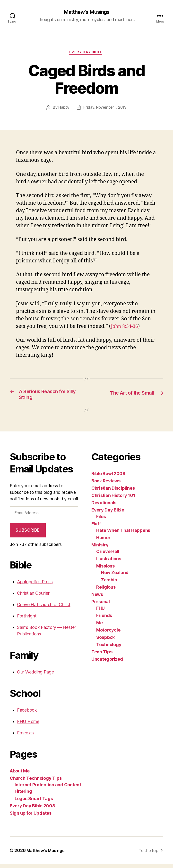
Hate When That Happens (123, 534)
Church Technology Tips (36, 782)
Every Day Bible (86, 53)
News (97, 598)
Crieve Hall (108, 555)
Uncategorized (107, 663)
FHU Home (28, 725)
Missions (105, 570)
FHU (100, 612)
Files (101, 520)
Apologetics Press (35, 586)
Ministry (100, 548)
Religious (106, 591)
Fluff (96, 527)
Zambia (109, 583)
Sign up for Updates (31, 817)
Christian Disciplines (113, 492)
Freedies (25, 737)
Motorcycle (108, 634)
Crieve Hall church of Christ (44, 608)
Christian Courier (33, 597)
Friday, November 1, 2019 (105, 109)
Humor (103, 541)
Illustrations (109, 562)
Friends (104, 619)
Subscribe (28, 534)
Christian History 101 (113, 499)
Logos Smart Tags (34, 802)
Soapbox (105, 641)
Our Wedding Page (35, 676)
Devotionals (104, 506)
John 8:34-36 (126, 328)
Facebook (27, 714)
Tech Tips (102, 655)
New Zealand (115, 576)
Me (99, 626)
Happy (63, 109)
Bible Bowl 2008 (108, 477)
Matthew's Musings (86, 12)
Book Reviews (106, 484)
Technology (109, 648)
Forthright (27, 620)
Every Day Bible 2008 (32, 810)
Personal (101, 605)
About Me (20, 775)
